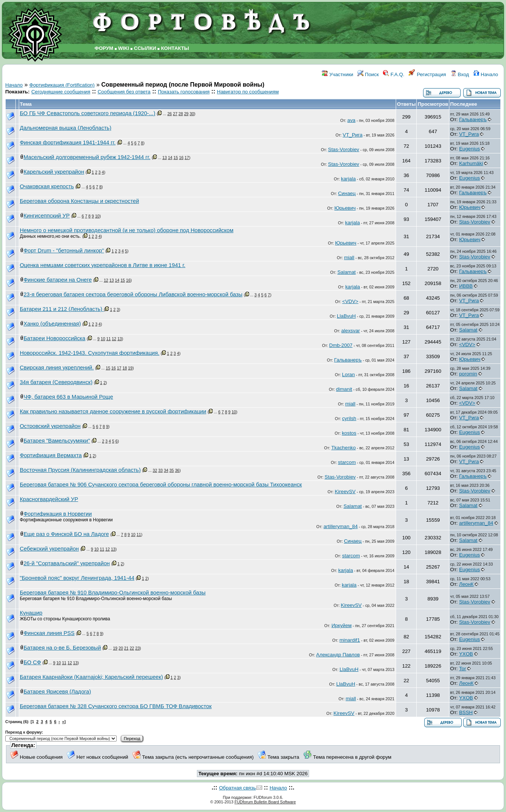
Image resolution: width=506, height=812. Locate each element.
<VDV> (350, 301)
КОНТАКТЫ (175, 48)
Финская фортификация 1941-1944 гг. (68, 143)
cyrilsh (349, 418)
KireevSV (345, 492)
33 (161, 470)
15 (176, 158)
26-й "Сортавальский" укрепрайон (67, 563)
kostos (349, 433)
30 (192, 114)
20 (121, 648)
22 (132, 648)
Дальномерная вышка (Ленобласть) (66, 128)
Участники (337, 74)
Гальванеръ (473, 119)
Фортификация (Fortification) (62, 85)
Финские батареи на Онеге (58, 280)
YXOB (466, 654)
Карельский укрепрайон (54, 172)
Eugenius (470, 149)
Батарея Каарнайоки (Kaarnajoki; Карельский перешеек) (92, 677)
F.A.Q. (394, 74)
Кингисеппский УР (47, 216)
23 (137, 648)
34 (166, 470)
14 (170, 158)
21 (126, 648)
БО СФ (32, 662)
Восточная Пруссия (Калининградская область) (80, 470)
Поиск (368, 74)
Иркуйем (342, 625)
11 (108, 339)
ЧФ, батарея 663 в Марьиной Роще (68, 397)
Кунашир (31, 613)
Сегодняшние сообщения (61, 92)
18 (125, 368)
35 (172, 470)
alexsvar (351, 331)
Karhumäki (471, 163)
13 (165, 158)
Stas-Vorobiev (344, 149)
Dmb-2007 (341, 345)
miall (349, 257)
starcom (347, 462)
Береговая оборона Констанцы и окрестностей (80, 201)
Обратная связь (237, 788)
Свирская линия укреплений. (57, 368)
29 (186, 114)
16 (181, 158)
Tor (463, 669)
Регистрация (427, 74)
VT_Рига (353, 135)
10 (97, 216)
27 (175, 114)
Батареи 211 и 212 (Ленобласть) (62, 309)
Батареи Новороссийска (55, 338)
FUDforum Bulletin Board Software (265, 802)
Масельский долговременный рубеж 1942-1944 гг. (87, 157)
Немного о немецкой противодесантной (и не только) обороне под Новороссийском (127, 230)
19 (130, 368)
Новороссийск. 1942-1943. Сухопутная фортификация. (90, 353)
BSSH (466, 712)
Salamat (346, 272)
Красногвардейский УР (49, 499)
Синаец (347, 193)
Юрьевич (345, 208)
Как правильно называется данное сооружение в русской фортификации (113, 411)
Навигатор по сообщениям (248, 92)
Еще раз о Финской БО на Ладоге (66, 534)
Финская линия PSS (49, 633)
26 (170, 114)
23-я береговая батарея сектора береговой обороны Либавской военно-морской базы (133, 294)
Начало (486, 74)
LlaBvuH (346, 316)
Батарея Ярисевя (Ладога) (57, 692)
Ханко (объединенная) (52, 324)
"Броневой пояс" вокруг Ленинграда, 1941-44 (77, 578)
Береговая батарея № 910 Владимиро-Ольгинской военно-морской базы (113, 593)
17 (187, 158)
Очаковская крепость (47, 186)
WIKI (124, 48)
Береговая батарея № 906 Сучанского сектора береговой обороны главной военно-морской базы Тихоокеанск (161, 485)
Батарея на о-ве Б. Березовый (62, 648)
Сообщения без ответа (124, 92)
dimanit (344, 389)
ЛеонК (466, 584)
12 (106, 280)
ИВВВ (466, 286)
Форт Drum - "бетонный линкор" (64, 251)
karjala (348, 179)
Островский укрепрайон (50, 426)
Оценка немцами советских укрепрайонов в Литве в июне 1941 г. (103, 265)
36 (177, 470)
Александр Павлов (338, 655)
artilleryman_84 (340, 526)
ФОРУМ (104, 48)
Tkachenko (343, 448)
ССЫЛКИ (145, 48)
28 (181, 114)
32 (155, 470)
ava (351, 120)
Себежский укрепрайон (50, 549)
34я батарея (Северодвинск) (56, 382)
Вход (460, 74)
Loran (348, 374)
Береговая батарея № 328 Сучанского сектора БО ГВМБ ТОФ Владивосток (116, 706)
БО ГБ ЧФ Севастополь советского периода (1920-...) (88, 113)
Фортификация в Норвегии (58, 514)
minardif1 (350, 640)
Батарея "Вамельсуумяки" (57, 441)
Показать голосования (184, 92)
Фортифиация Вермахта (51, 455)
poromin (468, 374)
